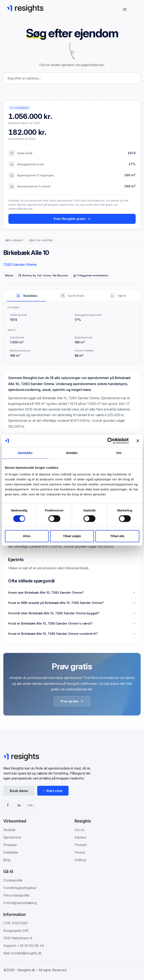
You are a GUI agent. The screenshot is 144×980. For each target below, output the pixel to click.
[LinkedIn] (19, 805)
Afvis (27, 536)
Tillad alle (117, 536)
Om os (80, 830)
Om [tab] (119, 453)
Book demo (19, 791)
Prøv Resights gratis (72, 219)
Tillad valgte (72, 536)
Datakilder (11, 852)
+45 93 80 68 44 (31, 946)
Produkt (81, 845)
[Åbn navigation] (125, 9)
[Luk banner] (138, 441)
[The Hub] (30, 805)
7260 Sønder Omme (20, 265)
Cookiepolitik (13, 880)
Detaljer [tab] (72, 453)
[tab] (26, 296)
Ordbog (80, 860)
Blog (7, 860)
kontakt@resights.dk (26, 953)
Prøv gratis (72, 701)
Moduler (10, 830)
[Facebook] (8, 805)
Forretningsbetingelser (20, 888)
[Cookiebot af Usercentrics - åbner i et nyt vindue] (110, 441)
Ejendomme (12, 837)
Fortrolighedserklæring (20, 903)
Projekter (10, 845)
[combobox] (72, 78)
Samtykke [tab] (25, 453)
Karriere (80, 837)
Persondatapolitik (16, 895)
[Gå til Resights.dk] (25, 9)
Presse (80, 852)
